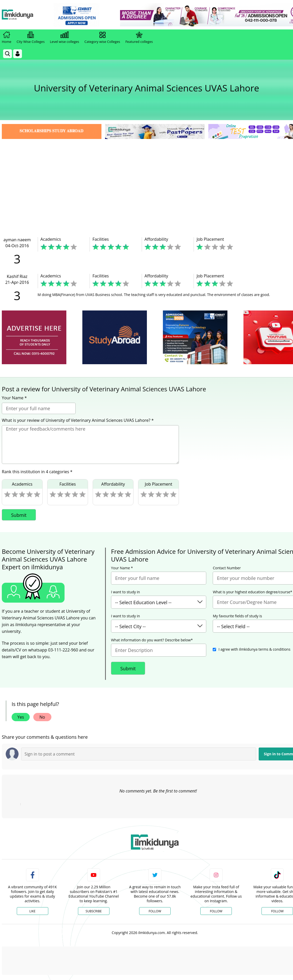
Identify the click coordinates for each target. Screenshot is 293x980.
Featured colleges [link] (139, 38)
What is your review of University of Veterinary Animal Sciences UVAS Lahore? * (78, 420)
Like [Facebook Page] (33, 911)
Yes (21, 717)
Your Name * (14, 398)
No (42, 717)
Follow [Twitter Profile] (155, 911)
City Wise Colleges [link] (31, 38)
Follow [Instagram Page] (216, 911)
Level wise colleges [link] (64, 38)
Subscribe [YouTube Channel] (94, 911)
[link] (89, 15)
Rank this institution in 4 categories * (37, 472)
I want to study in (125, 592)
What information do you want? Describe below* (152, 640)
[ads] (34, 337)
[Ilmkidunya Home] (30, 15)
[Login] (18, 54)
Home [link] (7, 38)
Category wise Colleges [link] (102, 38)
